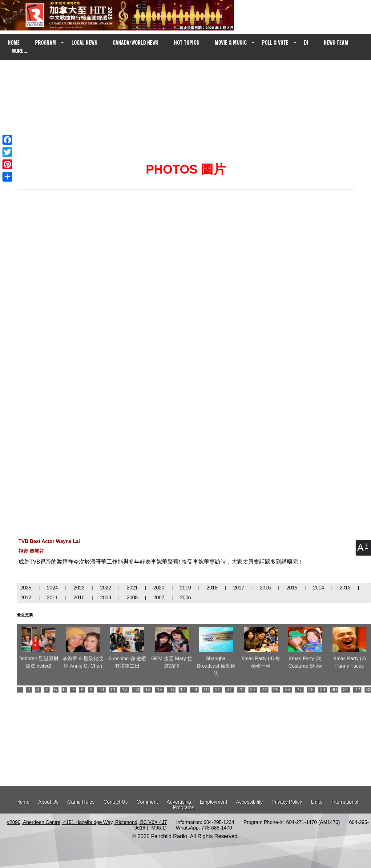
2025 (26, 588)
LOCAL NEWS (84, 42)
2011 (53, 598)
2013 (346, 588)
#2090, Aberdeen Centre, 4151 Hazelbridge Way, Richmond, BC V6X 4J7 (87, 822)
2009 (106, 598)
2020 (159, 588)
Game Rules (81, 802)
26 (288, 690)
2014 (319, 588)
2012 (26, 598)
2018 (213, 588)
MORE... (19, 51)
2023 (80, 588)
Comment (147, 802)
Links (317, 802)
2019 (186, 588)
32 (357, 690)
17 (183, 690)
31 (346, 690)
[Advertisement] (191, 101)
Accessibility (249, 802)
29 (322, 690)
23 (253, 690)
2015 (292, 588)
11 (113, 690)
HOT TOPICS (187, 42)
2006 (186, 598)
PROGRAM (46, 42)
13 (136, 690)
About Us (48, 802)
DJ (306, 42)
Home (23, 802)
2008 (133, 598)
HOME (14, 42)
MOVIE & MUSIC (231, 42)
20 (218, 690)
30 (334, 690)
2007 (159, 598)
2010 (80, 598)
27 (299, 690)
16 (171, 690)
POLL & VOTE (275, 42)
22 (241, 690)
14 (148, 690)
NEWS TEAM (336, 42)
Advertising (179, 802)
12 (125, 690)
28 (311, 690)
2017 (240, 588)
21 (229, 690)
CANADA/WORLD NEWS (136, 42)
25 (276, 690)
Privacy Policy (287, 802)
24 (264, 690)
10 (101, 690)
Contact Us (116, 802)
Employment (214, 802)
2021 (133, 588)
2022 (106, 588)
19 (206, 690)
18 (195, 690)
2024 (53, 588)
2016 (266, 588)
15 (159, 690)
